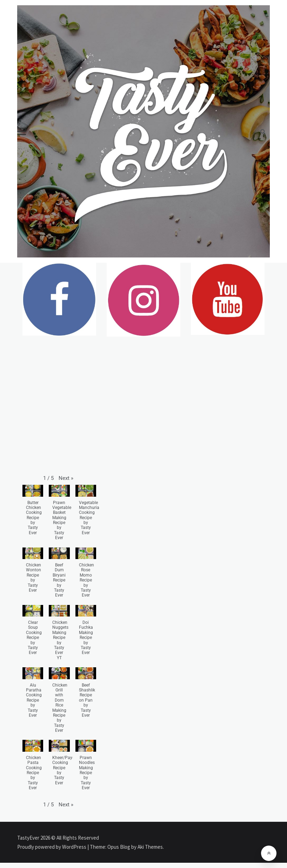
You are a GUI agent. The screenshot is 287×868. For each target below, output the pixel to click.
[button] (66, 478)
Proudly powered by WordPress (52, 847)
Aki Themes (150, 847)
